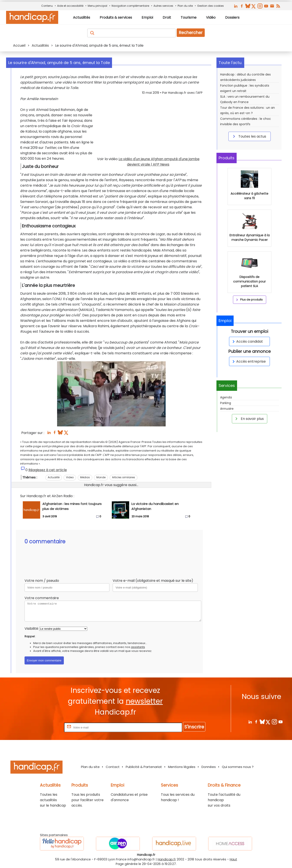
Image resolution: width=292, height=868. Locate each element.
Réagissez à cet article (48, 470)
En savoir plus (249, 419)
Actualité (54, 477)
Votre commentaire (42, 598)
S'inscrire (194, 727)
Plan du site (185, 6)
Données (209, 767)
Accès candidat (247, 341)
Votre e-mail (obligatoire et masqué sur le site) (153, 581)
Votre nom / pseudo (42, 581)
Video (70, 477)
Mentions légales (182, 767)
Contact (113, 767)
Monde (101, 477)
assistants (138, 647)
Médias (85, 477)
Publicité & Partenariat (144, 767)
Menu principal (97, 6)
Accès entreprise (248, 361)
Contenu (47, 6)
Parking (226, 403)
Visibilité (31, 629)
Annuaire (227, 409)
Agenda (226, 397)
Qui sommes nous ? (238, 767)
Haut (233, 859)
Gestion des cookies (210, 6)
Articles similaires (124, 477)
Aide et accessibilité (70, 6)
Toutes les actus (249, 136)
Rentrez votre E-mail (46, 727)
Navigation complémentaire (130, 6)
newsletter (144, 701)
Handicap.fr (167, 859)
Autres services (163, 6)
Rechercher (191, 33)
